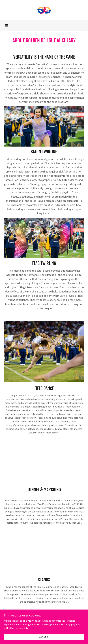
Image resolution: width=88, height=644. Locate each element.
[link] (44, 10)
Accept (44, 637)
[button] (7, 25)
